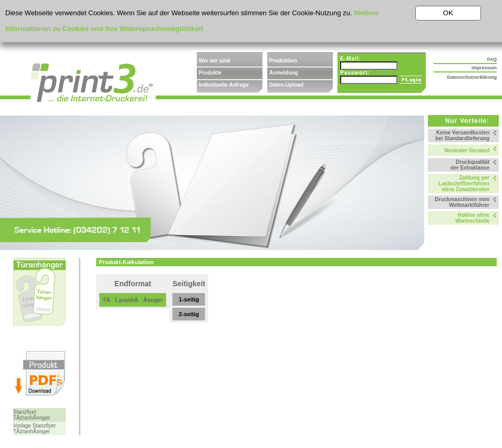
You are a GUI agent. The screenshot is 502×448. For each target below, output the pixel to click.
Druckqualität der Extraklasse (470, 165)
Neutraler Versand (467, 150)
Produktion (283, 61)
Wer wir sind (214, 61)
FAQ (492, 59)
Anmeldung (284, 73)
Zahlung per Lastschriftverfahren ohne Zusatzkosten (464, 184)
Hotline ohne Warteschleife (472, 218)
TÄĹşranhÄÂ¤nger (133, 300)
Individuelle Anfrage (224, 85)
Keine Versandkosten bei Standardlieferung (462, 136)
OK (448, 13)
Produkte (210, 73)
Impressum (484, 68)
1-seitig (189, 299)
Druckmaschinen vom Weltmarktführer (462, 202)
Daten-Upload (286, 85)
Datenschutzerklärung (472, 77)
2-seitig (189, 314)
